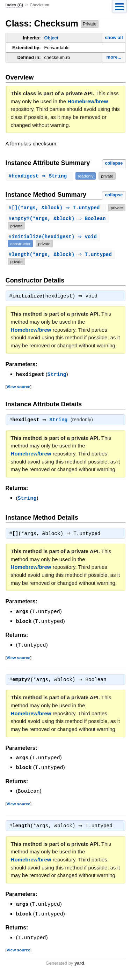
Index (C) (14, 5)
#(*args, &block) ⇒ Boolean (58, 226)
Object (51, 38)
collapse (114, 163)
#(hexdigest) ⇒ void (54, 244)
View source (19, 394)
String (57, 382)
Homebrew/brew (88, 101)
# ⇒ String (40, 176)
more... (114, 57)
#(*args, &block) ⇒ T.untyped (55, 208)
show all (114, 37)
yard (79, 970)
